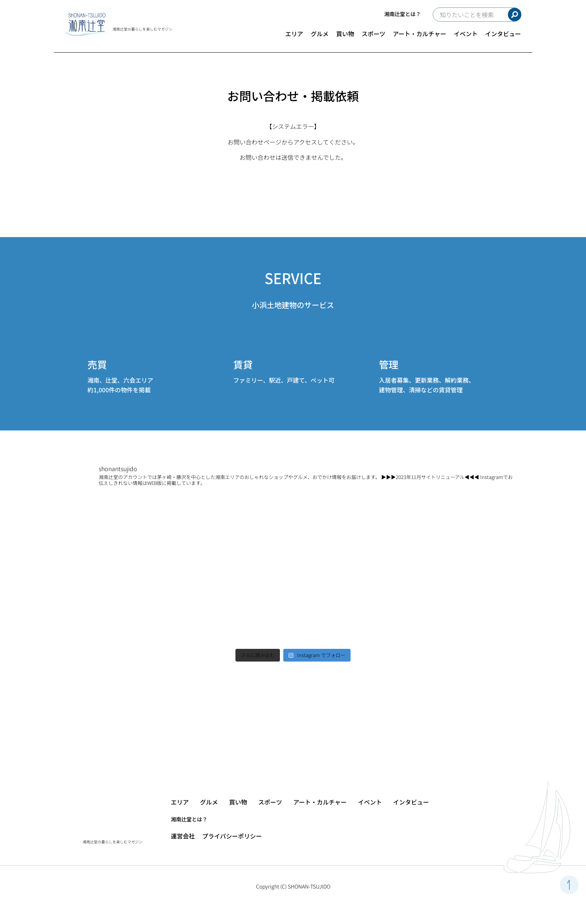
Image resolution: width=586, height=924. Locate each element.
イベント (466, 34)
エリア (294, 34)
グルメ (320, 34)
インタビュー (503, 34)
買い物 (345, 34)
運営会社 (183, 836)
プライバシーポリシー (232, 836)
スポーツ (373, 34)
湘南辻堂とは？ (403, 14)
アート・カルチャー (420, 34)
